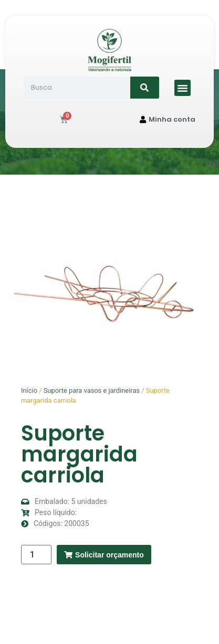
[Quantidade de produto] (36, 555)
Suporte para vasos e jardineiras (92, 390)
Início (29, 390)
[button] (183, 88)
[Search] (145, 88)
